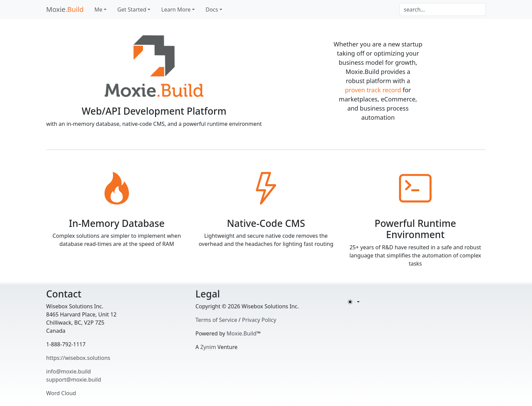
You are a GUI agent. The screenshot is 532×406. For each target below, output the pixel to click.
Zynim (208, 347)
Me (98, 9)
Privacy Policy (259, 320)
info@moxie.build (69, 371)
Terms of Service (216, 320)
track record (384, 90)
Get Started (132, 9)
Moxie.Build (242, 333)
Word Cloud (61, 393)
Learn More (176, 9)
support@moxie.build (74, 380)
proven (355, 90)
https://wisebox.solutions (78, 358)
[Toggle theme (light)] (354, 302)
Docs (212, 9)
